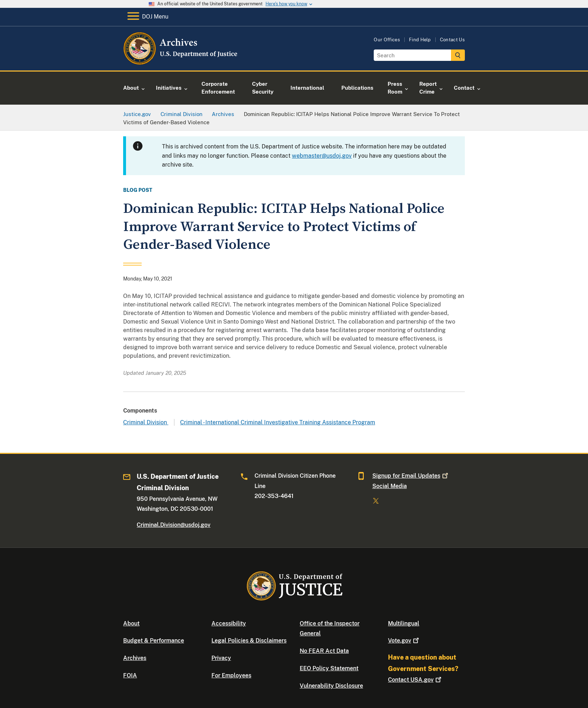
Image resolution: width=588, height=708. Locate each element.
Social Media (390, 486)
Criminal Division (146, 422)
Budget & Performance (154, 641)
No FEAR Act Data (324, 651)
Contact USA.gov (415, 680)
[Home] (181, 62)
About (131, 623)
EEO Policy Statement (329, 668)
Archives (135, 658)
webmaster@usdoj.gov (322, 156)
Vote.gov (404, 641)
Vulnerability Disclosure (331, 686)
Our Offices (387, 40)
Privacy (221, 658)
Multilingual (404, 623)
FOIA (130, 675)
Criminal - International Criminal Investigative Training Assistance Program (278, 422)
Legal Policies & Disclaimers (249, 641)
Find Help (420, 40)
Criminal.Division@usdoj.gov (174, 525)
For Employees (231, 675)
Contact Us (452, 40)
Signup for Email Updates (411, 476)
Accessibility (229, 623)
